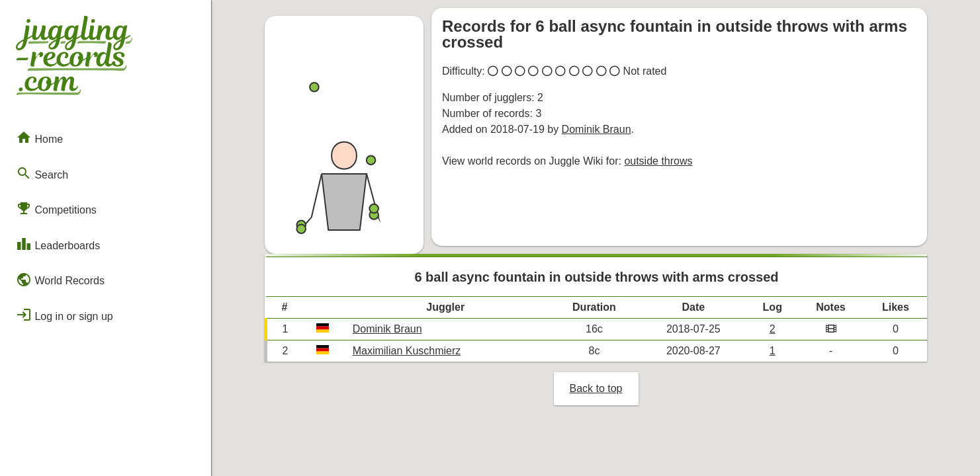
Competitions (56, 208)
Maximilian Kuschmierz (407, 351)
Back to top (596, 388)
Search (42, 173)
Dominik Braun (597, 129)
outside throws (658, 161)
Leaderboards (58, 244)
